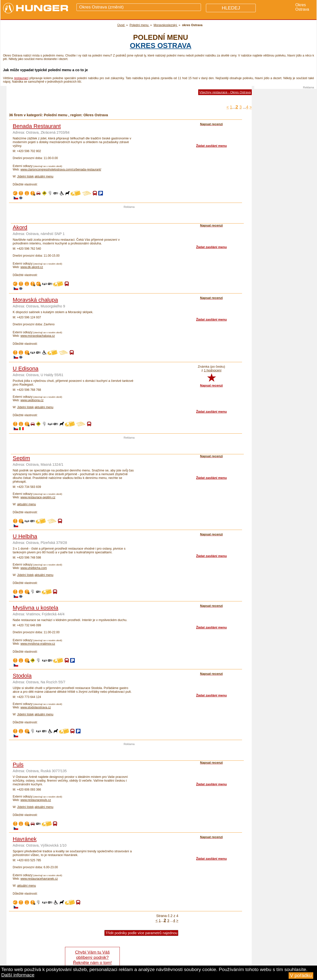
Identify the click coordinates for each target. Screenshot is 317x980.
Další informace (18, 975)
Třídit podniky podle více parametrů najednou (141, 933)
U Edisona (26, 369)
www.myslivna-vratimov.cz (38, 644)
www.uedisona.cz (32, 400)
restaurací (21, 78)
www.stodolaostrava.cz (36, 707)
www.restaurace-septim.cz (38, 497)
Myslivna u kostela (35, 608)
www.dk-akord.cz (32, 267)
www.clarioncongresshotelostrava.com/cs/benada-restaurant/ (61, 170)
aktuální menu (44, 176)
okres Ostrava (161, 46)
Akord (20, 227)
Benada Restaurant (37, 126)
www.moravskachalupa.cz (38, 336)
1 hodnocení (213, 370)
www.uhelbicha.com (34, 568)
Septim (21, 458)
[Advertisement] (129, 216)
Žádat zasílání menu (211, 146)
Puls (18, 765)
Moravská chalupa (35, 300)
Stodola (22, 676)
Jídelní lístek (26, 176)
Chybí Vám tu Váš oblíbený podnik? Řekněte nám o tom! (92, 957)
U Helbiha (25, 536)
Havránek (25, 839)
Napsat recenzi (211, 385)
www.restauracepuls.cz (36, 800)
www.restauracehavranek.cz (39, 879)
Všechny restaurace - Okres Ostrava (225, 92)
